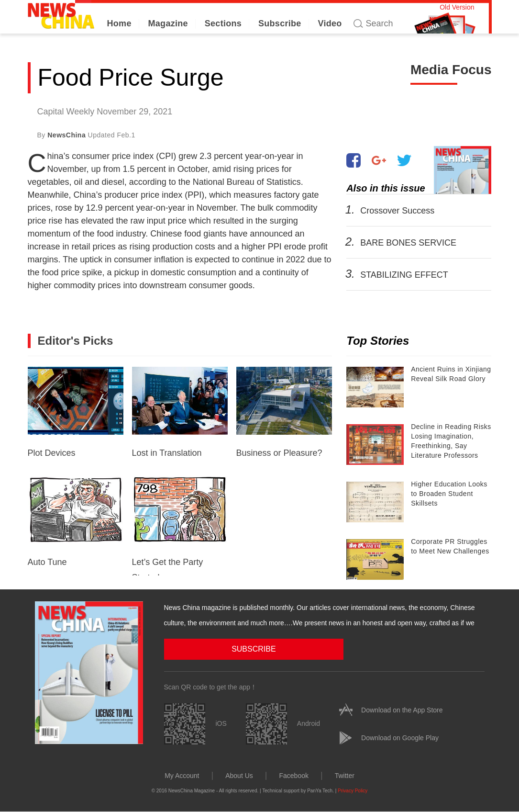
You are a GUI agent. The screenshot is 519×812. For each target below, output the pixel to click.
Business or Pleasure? (284, 412)
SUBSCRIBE (212, 648)
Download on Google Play (400, 737)
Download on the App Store (402, 710)
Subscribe (280, 23)
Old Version (457, 7)
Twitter (345, 775)
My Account (182, 775)
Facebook (293, 775)
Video (330, 23)
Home (119, 23)
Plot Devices (76, 412)
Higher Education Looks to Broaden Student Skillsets (449, 494)
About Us (239, 775)
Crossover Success (397, 211)
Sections (223, 23)
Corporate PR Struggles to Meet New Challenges (450, 546)
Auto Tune (76, 521)
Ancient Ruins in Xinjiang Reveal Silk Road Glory (451, 374)
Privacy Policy (353, 790)
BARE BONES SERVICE (408, 243)
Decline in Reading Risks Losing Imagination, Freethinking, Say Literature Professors (451, 441)
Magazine (168, 23)
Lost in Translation (180, 412)
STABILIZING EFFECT (404, 275)
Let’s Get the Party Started (180, 526)
